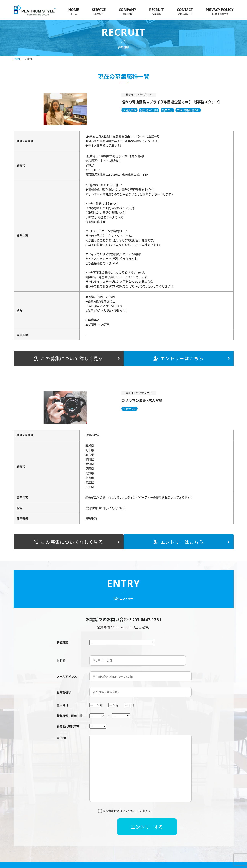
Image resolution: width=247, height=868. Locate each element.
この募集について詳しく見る (79, 357)
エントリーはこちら (193, 357)
